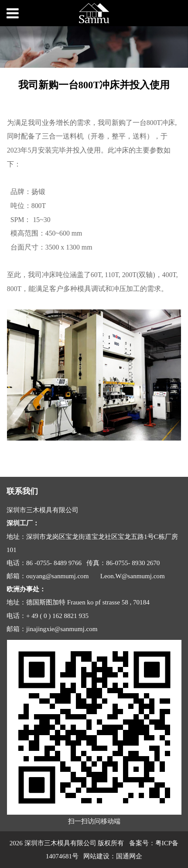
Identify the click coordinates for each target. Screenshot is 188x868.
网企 (136, 856)
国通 (123, 856)
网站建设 (96, 856)
